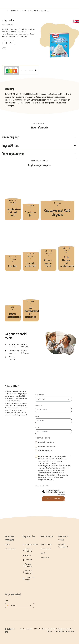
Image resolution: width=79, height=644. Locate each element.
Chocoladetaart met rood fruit (13, 195)
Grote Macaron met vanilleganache (66, 246)
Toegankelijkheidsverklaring (64, 631)
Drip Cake (13, 246)
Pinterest (28, 560)
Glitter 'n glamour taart (48, 246)
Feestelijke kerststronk (31, 246)
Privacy (49, 631)
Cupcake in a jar (31, 195)
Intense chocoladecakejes (13, 297)
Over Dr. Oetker (46, 545)
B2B (36, 629)
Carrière (44, 553)
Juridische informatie (47, 629)
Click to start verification (55, 492)
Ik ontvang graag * (43, 438)
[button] (9, 43)
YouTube (28, 556)
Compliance (45, 558)
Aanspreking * (40, 395)
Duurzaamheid (46, 549)
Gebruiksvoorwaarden (64, 629)
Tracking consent (26, 629)
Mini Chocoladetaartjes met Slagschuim (31, 297)
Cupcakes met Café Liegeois (57, 195)
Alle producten (10, 549)
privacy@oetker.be (48, 480)
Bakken (7, 545)
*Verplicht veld (42, 486)
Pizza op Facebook (32, 545)
